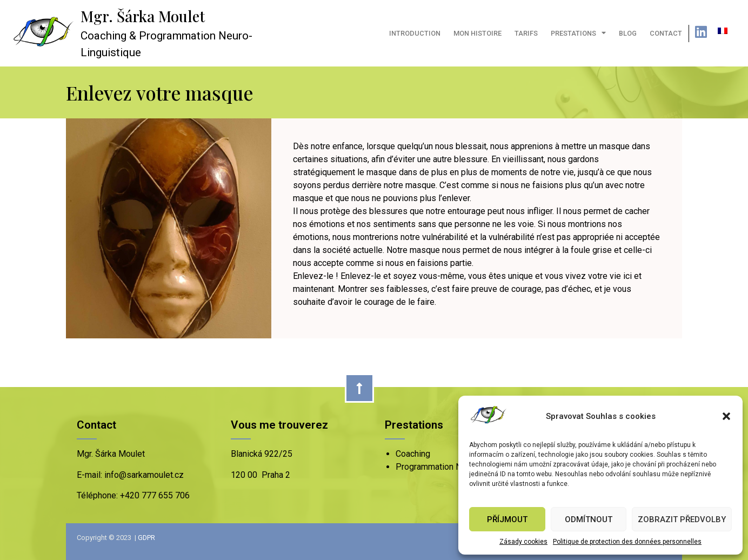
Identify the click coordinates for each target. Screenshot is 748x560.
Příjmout (507, 519)
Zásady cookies (523, 542)
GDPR (146, 538)
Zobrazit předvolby (682, 519)
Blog (628, 33)
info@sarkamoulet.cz (143, 475)
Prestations (578, 33)
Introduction (415, 33)
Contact (666, 33)
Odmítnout (589, 519)
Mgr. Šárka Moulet (143, 16)
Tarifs (526, 33)
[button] (726, 416)
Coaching (413, 454)
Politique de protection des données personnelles (627, 542)
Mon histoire (477, 33)
